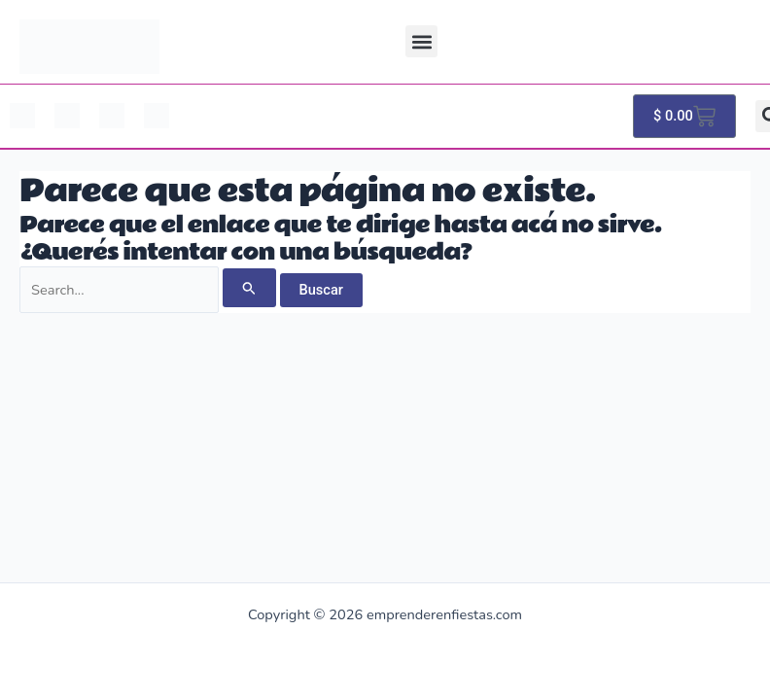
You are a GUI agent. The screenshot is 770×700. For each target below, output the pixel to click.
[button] (421, 41)
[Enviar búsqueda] (249, 288)
